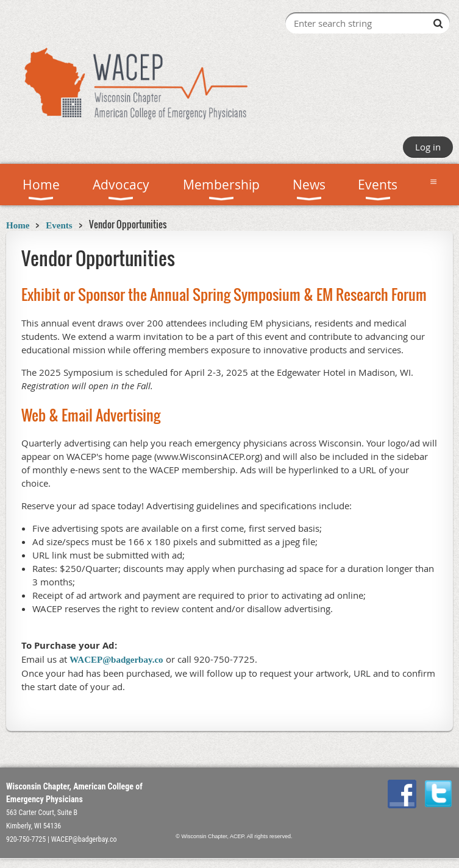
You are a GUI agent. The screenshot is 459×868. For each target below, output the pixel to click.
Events (59, 225)
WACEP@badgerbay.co (116, 660)
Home (18, 225)
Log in (428, 147)
